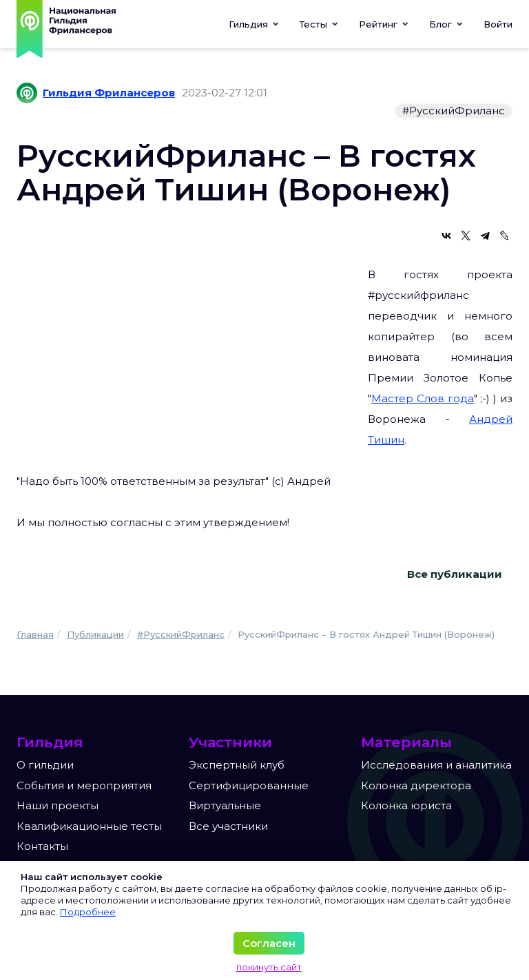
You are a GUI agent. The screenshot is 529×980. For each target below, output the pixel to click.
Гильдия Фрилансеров (109, 93)
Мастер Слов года (423, 398)
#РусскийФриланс (454, 111)
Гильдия (254, 24)
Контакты (42, 846)
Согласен (269, 943)
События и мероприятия (84, 785)
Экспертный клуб (237, 765)
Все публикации (455, 574)
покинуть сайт (269, 967)
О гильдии (45, 765)
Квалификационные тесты (89, 826)
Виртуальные (225, 805)
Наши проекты (58, 805)
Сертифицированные (249, 785)
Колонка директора (416, 785)
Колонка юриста (406, 805)
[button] (319, 24)
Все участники (228, 826)
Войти (498, 24)
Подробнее (88, 912)
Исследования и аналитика (436, 765)
